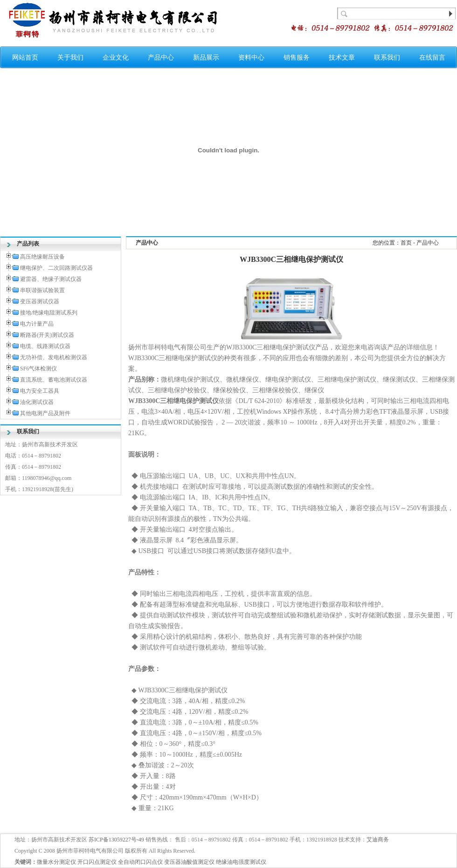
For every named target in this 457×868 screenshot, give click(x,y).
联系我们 (387, 58)
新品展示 (206, 58)
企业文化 (116, 58)
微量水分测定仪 (56, 862)
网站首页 (25, 58)
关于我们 (70, 58)
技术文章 (342, 58)
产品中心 (161, 58)
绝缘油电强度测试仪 (241, 862)
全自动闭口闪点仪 (140, 862)
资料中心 (251, 58)
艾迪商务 (378, 840)
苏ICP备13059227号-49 (116, 840)
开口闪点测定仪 (97, 862)
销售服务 (297, 58)
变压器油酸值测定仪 (189, 862)
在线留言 (432, 58)
